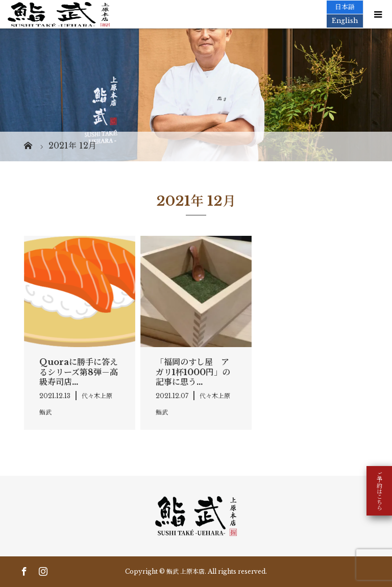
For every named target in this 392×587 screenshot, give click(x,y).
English (345, 21)
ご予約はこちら (379, 491)
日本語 (345, 7)
